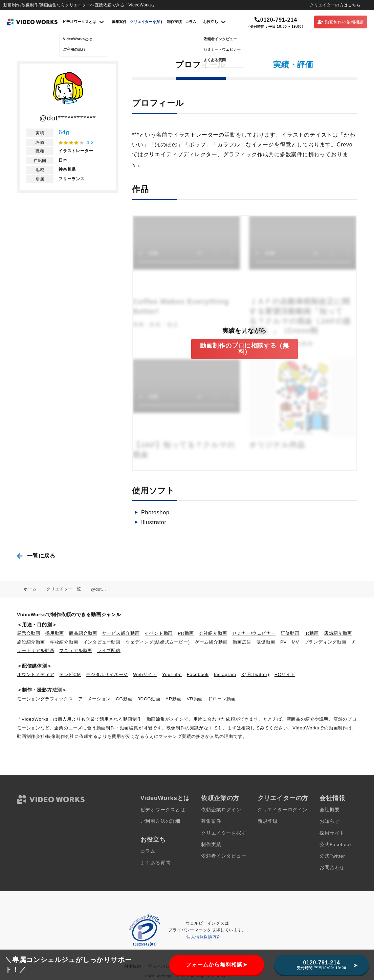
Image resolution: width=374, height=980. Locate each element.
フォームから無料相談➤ (217, 965)
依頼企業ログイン (221, 810)
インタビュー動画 (102, 642)
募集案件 (119, 22)
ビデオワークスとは (163, 810)
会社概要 (329, 810)
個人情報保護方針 (204, 937)
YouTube (172, 674)
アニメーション (95, 699)
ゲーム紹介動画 (211, 642)
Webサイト (145, 674)
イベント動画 (159, 633)
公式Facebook (336, 845)
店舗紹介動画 (338, 633)
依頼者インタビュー (224, 856)
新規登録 (268, 821)
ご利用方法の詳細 (160, 821)
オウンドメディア (36, 674)
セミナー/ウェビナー (254, 633)
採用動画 (55, 633)
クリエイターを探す (147, 22)
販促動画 (266, 642)
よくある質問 (156, 863)
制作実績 (174, 22)
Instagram (225, 674)
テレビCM (70, 674)
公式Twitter (332, 856)
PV (283, 642)
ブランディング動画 (325, 642)
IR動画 (312, 633)
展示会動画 (29, 633)
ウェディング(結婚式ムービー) (158, 642)
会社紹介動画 (213, 633)
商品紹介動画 (83, 633)
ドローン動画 (222, 699)
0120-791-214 (276, 20)
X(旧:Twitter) (255, 674)
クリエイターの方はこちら (335, 5)
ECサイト (285, 674)
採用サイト (332, 833)
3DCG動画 (149, 699)
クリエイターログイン (283, 810)
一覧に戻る (41, 556)
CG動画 (124, 699)
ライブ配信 (109, 650)
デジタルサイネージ (107, 674)
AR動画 (174, 699)
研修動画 (290, 633)
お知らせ (329, 821)
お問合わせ (332, 868)
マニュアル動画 (76, 650)
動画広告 (242, 642)
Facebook (198, 674)
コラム (191, 22)
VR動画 (195, 699)
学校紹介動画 (64, 642)
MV (295, 642)
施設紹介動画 (31, 642)
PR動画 (186, 633)
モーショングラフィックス (45, 699)
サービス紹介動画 (121, 633)
